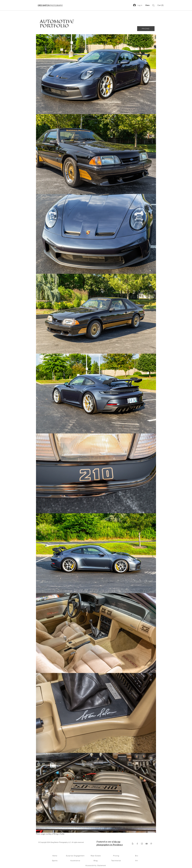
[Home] (55, 856)
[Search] (153, 5)
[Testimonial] (116, 861)
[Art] (137, 861)
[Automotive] (75, 861)
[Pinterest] (151, 844)
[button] (161, 5)
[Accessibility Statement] (96, 865)
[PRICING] (146, 29)
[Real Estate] (96, 856)
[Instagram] (142, 844)
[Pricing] (116, 856)
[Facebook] (137, 844)
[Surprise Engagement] (75, 856)
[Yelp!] (133, 844)
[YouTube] (147, 844)
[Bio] (137, 856)
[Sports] (55, 861)
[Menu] (147, 5)
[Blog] (96, 861)
